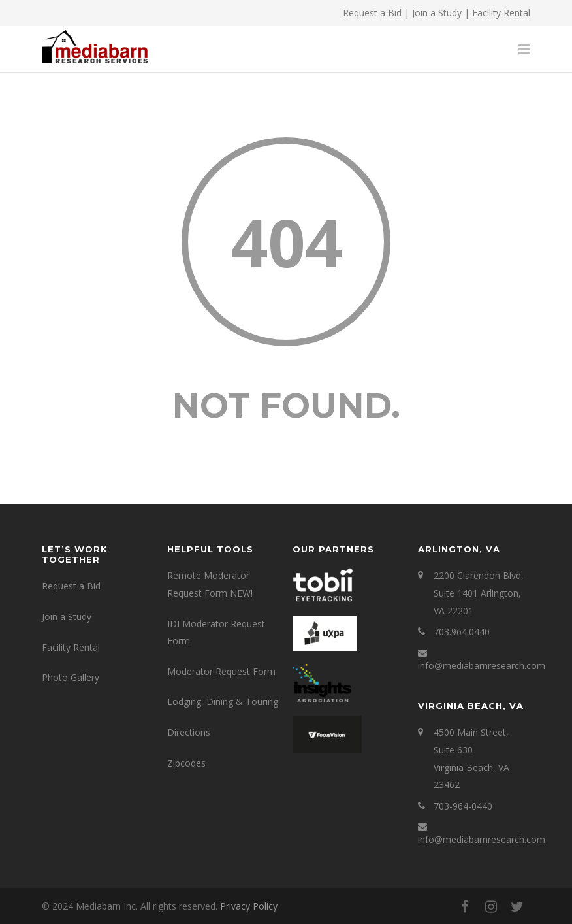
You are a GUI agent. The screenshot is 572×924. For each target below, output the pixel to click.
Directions (189, 732)
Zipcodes (186, 763)
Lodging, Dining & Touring (223, 701)
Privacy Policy (249, 906)
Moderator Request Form (221, 671)
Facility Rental (501, 13)
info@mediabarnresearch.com (482, 666)
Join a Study (437, 13)
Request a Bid (372, 13)
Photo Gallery (71, 677)
